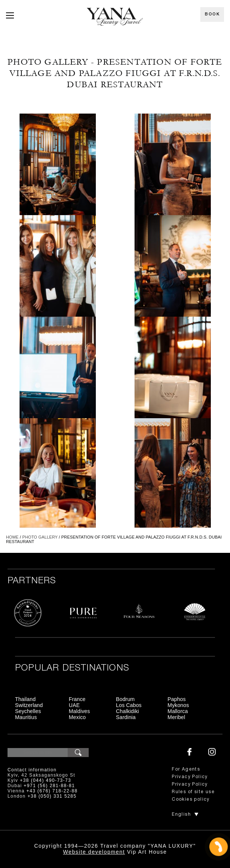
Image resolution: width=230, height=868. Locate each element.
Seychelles (28, 711)
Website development (94, 852)
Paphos (177, 699)
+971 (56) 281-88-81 (49, 786)
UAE (74, 705)
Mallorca (178, 711)
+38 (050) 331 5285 (52, 796)
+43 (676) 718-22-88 (52, 791)
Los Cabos (129, 705)
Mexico (77, 717)
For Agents (186, 769)
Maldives (79, 711)
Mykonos (178, 705)
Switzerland (29, 705)
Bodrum (126, 699)
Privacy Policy (190, 777)
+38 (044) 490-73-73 (45, 780)
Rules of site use (193, 792)
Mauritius (26, 717)
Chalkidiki (128, 711)
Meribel (176, 717)
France (77, 699)
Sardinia (126, 717)
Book (212, 14)
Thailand (25, 699)
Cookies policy (191, 799)
